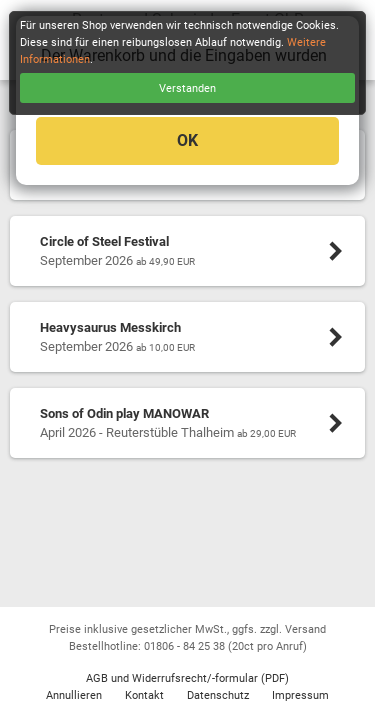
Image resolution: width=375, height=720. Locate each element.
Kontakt (144, 695)
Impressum (300, 695)
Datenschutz (218, 695)
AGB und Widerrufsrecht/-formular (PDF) (187, 678)
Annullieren (74, 695)
